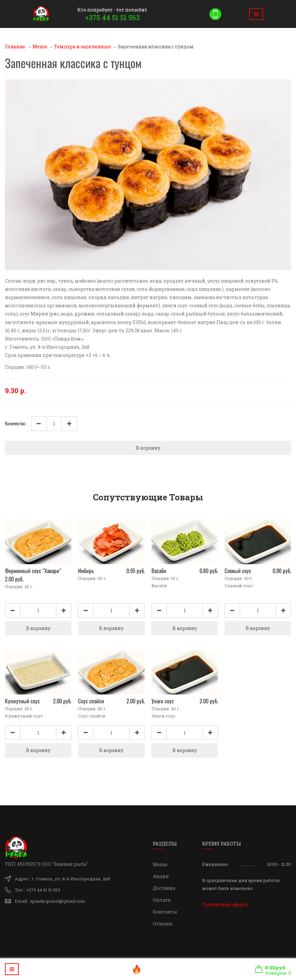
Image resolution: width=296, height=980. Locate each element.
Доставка (164, 888)
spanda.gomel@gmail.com (58, 901)
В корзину (148, 448)
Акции (161, 876)
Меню (40, 47)
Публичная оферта (225, 905)
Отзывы (163, 924)
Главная (15, 47)
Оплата (162, 900)
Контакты (165, 912)
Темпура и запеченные (82, 47)
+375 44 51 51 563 (112, 17)
